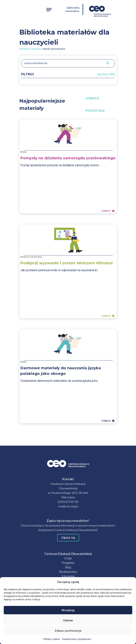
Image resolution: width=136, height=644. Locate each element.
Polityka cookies (52, 639)
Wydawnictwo (68, 572)
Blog (68, 567)
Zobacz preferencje (68, 631)
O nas (68, 558)
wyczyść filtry (106, 74)
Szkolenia (68, 576)
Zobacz (108, 211)
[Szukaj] (108, 63)
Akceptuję (68, 610)
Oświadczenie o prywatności (76, 639)
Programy (68, 563)
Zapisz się (68, 538)
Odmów (68, 620)
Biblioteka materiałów (72, 9)
